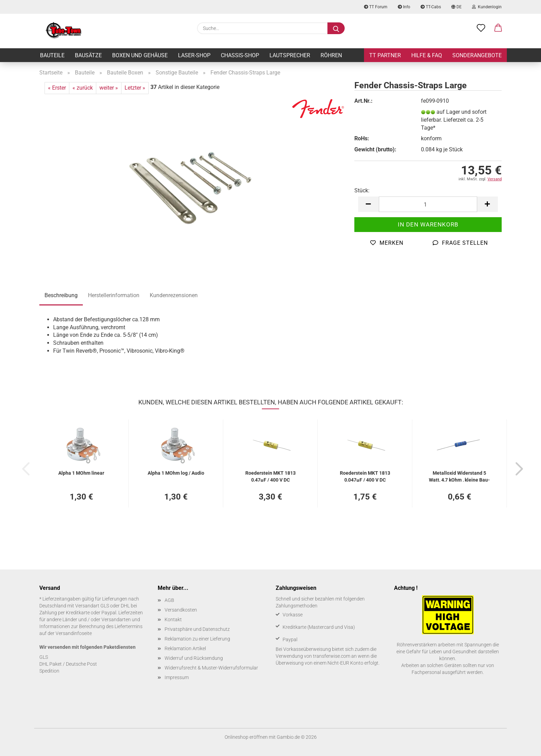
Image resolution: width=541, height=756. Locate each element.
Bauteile (52, 55)
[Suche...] (336, 28)
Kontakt (173, 619)
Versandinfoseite (74, 633)
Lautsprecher (290, 55)
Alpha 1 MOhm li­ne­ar (81, 473)
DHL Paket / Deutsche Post (68, 664)
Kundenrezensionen (174, 295)
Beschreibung (61, 295)
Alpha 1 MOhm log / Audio (176, 473)
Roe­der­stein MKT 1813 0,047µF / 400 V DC (365, 476)
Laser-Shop (194, 55)
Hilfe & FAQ (427, 55)
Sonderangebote (477, 55)
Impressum (177, 677)
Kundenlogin (487, 7)
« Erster (57, 88)
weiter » (109, 88)
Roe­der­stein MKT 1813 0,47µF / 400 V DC (270, 476)
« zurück (83, 88)
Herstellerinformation (114, 295)
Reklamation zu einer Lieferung (197, 639)
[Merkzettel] (481, 28)
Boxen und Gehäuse (140, 55)
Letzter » (135, 88)
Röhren (331, 55)
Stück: (362, 190)
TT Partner (385, 55)
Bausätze (88, 55)
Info (404, 7)
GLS (44, 657)
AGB (169, 600)
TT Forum (376, 7)
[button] (498, 28)
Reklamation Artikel (185, 648)
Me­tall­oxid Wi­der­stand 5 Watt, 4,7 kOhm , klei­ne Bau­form (459, 476)
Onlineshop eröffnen (246, 737)
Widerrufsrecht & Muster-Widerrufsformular (211, 668)
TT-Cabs (431, 7)
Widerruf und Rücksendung (194, 658)
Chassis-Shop (240, 55)
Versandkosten (181, 610)
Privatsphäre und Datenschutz (197, 629)
